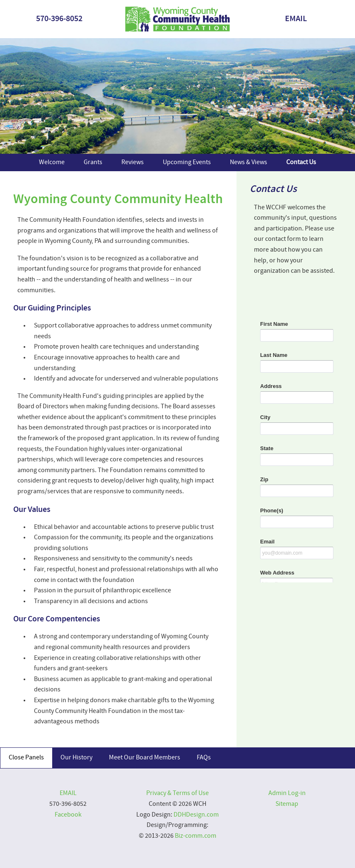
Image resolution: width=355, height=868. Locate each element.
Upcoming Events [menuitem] (187, 162)
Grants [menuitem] (93, 162)
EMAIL (296, 19)
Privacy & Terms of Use (177, 793)
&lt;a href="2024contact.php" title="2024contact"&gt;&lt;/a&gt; (296, 438)
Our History (76, 758)
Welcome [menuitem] (52, 162)
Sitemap (287, 804)
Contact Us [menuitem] (301, 162)
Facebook (68, 815)
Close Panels (26, 758)
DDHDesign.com (196, 815)
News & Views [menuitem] (249, 162)
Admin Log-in (287, 793)
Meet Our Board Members (145, 758)
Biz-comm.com (196, 836)
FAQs (204, 758)
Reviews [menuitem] (133, 162)
